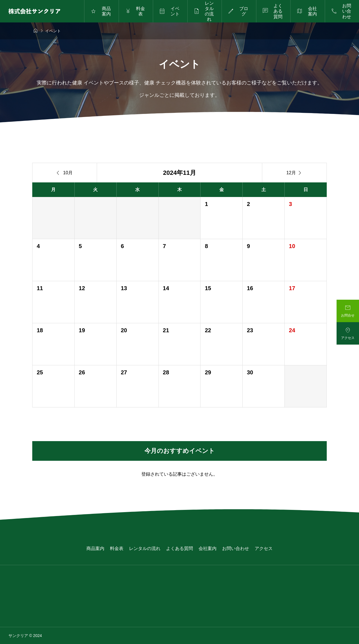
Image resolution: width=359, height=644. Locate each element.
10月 (65, 173)
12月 (294, 173)
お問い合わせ (236, 548)
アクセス (264, 548)
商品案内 (95, 548)
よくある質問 (179, 548)
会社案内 (208, 548)
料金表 (117, 548)
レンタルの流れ (145, 548)
